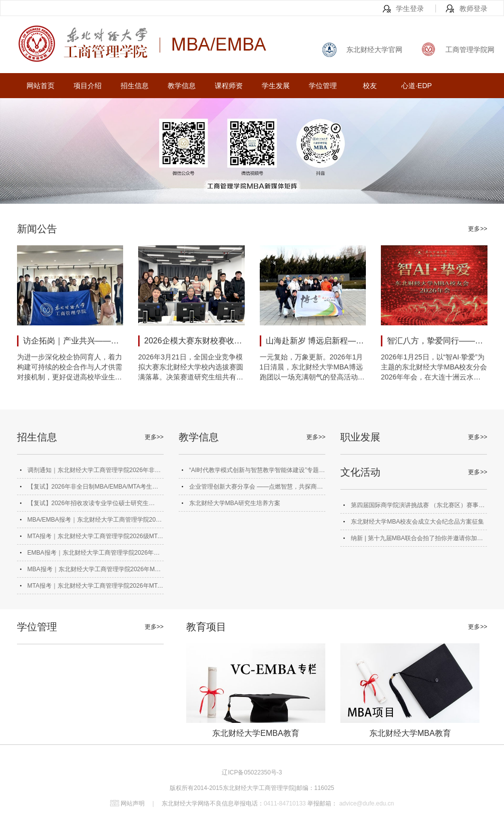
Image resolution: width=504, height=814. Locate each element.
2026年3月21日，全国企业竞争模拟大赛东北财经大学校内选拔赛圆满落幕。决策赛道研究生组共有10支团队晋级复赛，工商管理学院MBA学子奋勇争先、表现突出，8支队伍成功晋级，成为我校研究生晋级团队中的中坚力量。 (191, 367)
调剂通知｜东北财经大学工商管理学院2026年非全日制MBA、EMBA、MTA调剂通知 (94, 472)
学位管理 (323, 86)
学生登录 (410, 9)
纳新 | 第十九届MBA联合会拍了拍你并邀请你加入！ (414, 540)
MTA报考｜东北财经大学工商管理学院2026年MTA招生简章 (95, 588)
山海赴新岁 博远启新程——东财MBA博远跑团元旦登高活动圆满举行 (316, 341)
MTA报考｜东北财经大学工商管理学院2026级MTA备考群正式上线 (95, 538)
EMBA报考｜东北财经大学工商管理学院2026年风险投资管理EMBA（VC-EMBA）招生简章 (94, 555)
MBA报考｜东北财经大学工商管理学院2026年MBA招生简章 (95, 571)
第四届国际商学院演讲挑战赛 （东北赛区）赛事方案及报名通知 (418, 507)
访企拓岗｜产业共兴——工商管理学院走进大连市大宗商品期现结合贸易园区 (73, 341)
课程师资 (229, 86)
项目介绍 (88, 86)
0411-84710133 (285, 803)
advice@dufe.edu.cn (366, 803)
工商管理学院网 (470, 50)
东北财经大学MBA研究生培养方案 (235, 503)
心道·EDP (417, 86)
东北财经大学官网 (374, 50)
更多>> (477, 229)
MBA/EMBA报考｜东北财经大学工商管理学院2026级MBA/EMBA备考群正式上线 (95, 522)
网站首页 (41, 86)
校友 (370, 86)
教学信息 (182, 86)
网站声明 (133, 803)
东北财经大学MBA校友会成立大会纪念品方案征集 (417, 522)
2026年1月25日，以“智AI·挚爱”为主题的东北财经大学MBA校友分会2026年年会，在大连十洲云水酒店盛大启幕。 (434, 367)
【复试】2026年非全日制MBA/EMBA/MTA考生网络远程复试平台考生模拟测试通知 (93, 489)
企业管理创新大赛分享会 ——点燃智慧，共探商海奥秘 (256, 489)
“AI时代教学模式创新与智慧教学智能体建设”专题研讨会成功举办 (257, 472)
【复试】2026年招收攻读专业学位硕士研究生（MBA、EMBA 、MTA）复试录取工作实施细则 (91, 505)
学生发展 (276, 86)
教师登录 (473, 9)
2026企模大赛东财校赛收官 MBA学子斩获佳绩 (194, 341)
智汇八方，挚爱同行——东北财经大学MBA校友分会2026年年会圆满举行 (437, 341)
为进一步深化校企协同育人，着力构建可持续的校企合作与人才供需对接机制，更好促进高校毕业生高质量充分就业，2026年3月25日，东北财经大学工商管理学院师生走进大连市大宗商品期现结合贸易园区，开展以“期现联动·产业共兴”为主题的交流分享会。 (70, 367)
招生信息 (135, 86)
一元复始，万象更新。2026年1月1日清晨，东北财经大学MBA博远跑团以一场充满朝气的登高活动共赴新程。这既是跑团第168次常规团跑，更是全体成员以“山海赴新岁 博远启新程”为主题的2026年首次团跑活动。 (312, 367)
